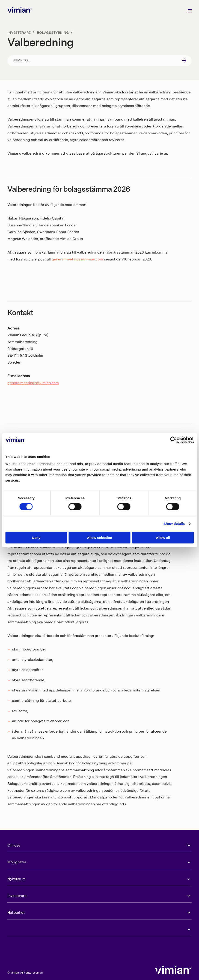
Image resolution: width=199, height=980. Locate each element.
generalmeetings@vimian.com (78, 260)
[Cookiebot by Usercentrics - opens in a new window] (174, 440)
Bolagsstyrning (53, 33)
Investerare (19, 33)
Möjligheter (17, 862)
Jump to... (22, 61)
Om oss (14, 846)
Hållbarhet (16, 913)
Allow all (163, 538)
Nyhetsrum (16, 879)
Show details (174, 524)
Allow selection (99, 538)
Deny (36, 538)
